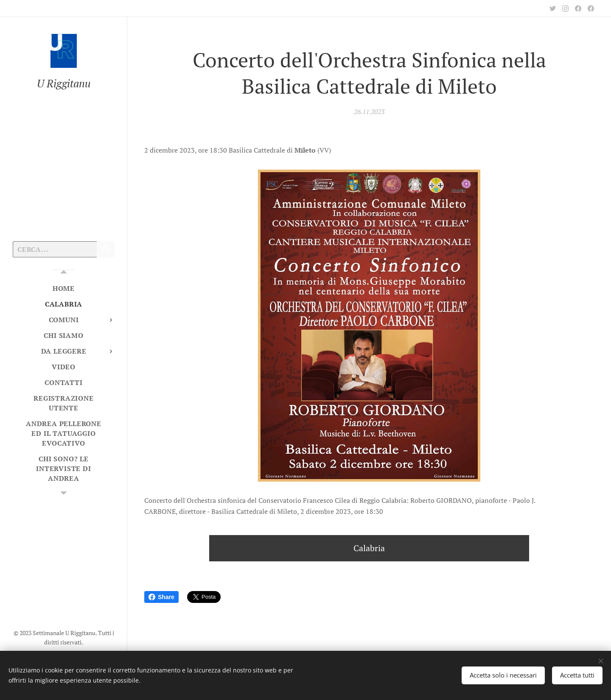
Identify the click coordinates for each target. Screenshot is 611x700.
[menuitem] (64, 289)
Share (161, 597)
